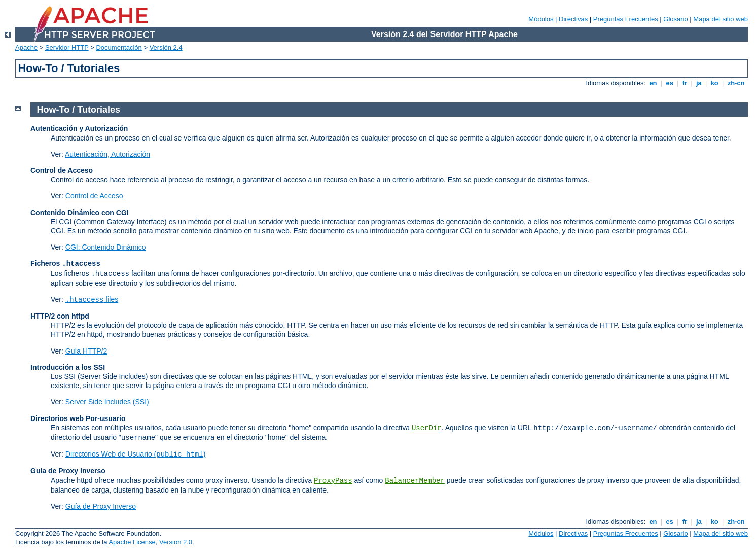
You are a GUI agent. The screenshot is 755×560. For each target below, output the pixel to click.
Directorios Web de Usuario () (136, 454)
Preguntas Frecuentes (626, 19)
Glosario (675, 19)
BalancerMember (415, 481)
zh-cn (736, 83)
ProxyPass (333, 481)
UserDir (427, 428)
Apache (26, 47)
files (92, 299)
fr (685, 83)
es (670, 83)
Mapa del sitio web (721, 19)
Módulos (541, 19)
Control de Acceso (94, 196)
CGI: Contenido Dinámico (106, 247)
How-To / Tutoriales (79, 110)
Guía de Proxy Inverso (101, 506)
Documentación (119, 47)
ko (714, 83)
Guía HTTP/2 (86, 351)
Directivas (573, 19)
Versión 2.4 (166, 47)
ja (699, 83)
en (653, 83)
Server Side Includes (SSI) (107, 402)
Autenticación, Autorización (107, 154)
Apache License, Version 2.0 (150, 542)
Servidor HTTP (67, 47)
